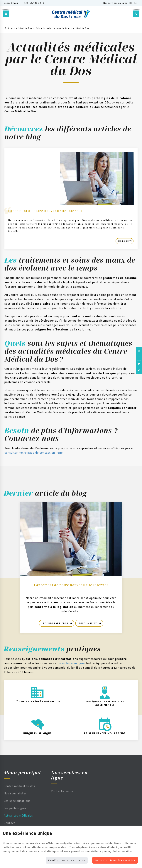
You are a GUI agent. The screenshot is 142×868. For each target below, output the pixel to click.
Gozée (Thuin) (12, 3)
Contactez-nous (62, 792)
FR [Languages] (130, 3)
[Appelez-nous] (136, 14)
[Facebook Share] (139, 357)
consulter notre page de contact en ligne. (34, 453)
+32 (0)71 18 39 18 (34, 3)
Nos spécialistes (15, 794)
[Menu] (6, 14)
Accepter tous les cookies (115, 860)
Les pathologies (15, 808)
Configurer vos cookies (67, 860)
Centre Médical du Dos (18, 28)
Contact (9, 823)
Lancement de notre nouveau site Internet (45, 211)
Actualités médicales (18, 816)
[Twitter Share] (139, 364)
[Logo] (71, 14)
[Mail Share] (139, 351)
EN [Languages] (136, 3)
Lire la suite (125, 241)
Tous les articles (56, 623)
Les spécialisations (17, 801)
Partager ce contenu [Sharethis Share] (139, 370)
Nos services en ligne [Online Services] (115, 3)
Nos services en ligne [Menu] (69, 775)
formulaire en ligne (71, 663)
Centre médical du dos (19, 786)
